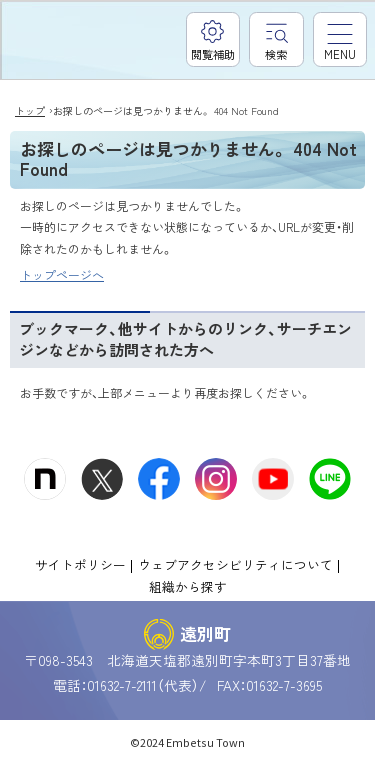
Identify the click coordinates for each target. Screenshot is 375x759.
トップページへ (62, 274)
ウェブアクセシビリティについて (235, 564)
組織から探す (188, 586)
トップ (30, 110)
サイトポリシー (80, 564)
